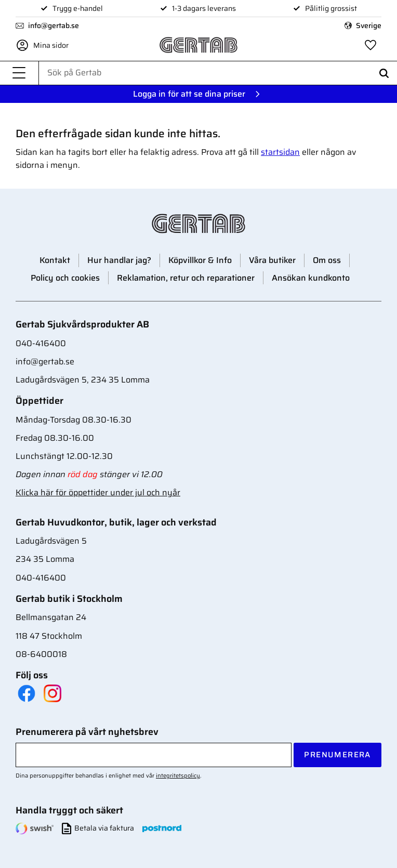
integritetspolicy (178, 775)
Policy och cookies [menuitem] (65, 278)
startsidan (280, 152)
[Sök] (384, 73)
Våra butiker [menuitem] (272, 260)
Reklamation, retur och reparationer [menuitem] (186, 278)
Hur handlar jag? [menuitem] (119, 260)
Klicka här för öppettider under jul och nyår (98, 492)
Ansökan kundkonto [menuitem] (311, 278)
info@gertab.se (54, 25)
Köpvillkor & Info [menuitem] (200, 260)
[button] (19, 73)
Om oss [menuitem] (327, 260)
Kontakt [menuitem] (55, 260)
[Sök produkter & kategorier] (218, 73)
